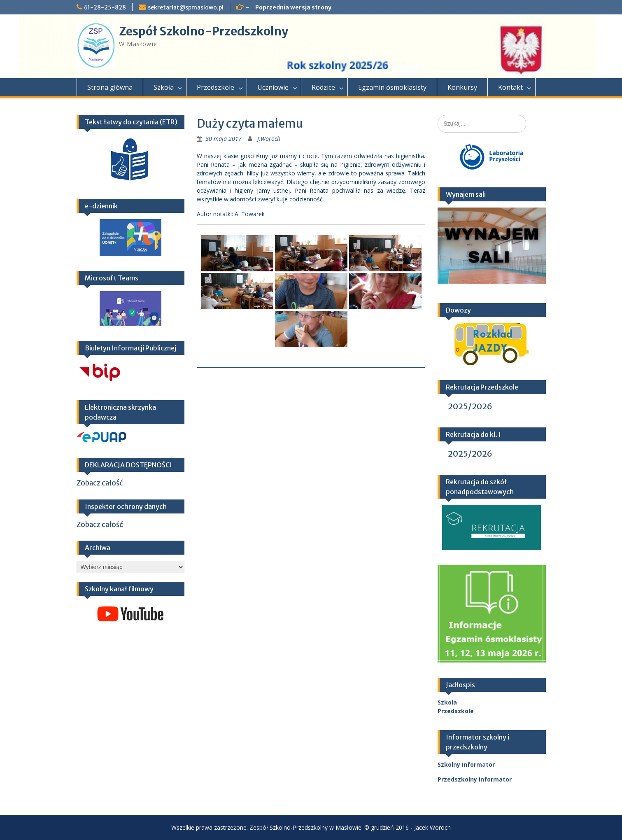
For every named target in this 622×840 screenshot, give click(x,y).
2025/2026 (470, 406)
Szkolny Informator (466, 764)
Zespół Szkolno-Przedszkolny (204, 31)
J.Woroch (269, 139)
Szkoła (164, 87)
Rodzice (323, 87)
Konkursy (462, 87)
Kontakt (510, 87)
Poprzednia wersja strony (293, 7)
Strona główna (110, 87)
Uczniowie (273, 87)
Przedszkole (215, 87)
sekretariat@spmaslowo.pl (186, 7)
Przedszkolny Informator (475, 779)
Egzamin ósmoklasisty (392, 87)
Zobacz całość (100, 483)
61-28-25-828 (105, 7)
